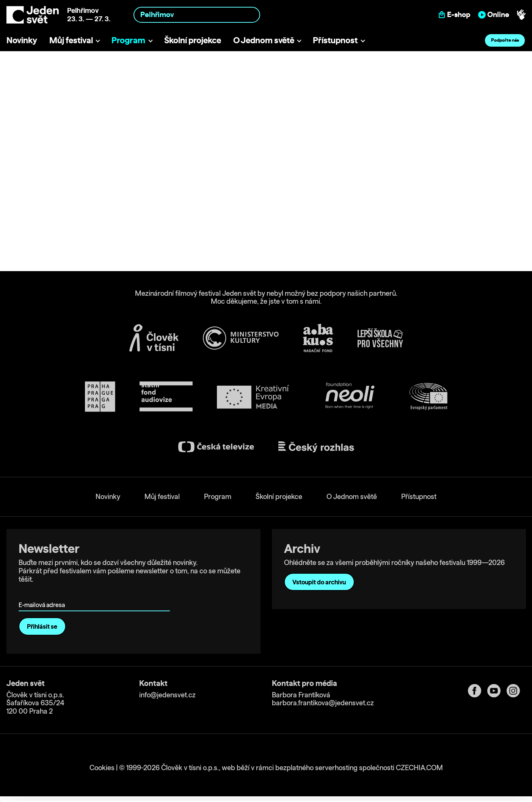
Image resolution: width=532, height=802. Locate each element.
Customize (469, 760)
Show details (117, 792)
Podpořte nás (505, 40)
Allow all (469, 745)
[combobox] (197, 15)
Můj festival (71, 40)
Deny (469, 776)
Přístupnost (335, 40)
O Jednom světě (264, 40)
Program (128, 40)
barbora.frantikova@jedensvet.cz (323, 703)
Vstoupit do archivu (319, 582)
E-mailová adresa (43, 594)
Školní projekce (193, 40)
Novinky (22, 40)
